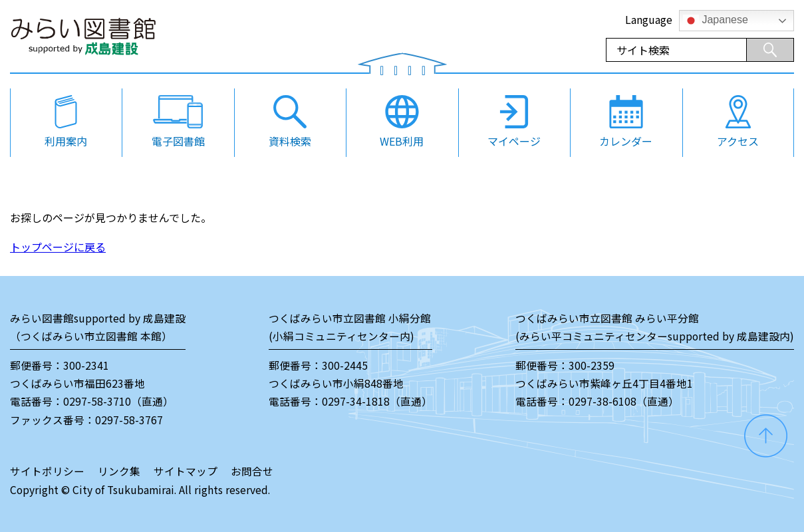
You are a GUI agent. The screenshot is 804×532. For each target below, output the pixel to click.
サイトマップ (186, 471)
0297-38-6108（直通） (624, 401)
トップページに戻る (58, 247)
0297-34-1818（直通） (377, 401)
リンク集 (119, 471)
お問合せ (252, 471)
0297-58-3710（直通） (118, 401)
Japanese (716, 21)
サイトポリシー (47, 471)
